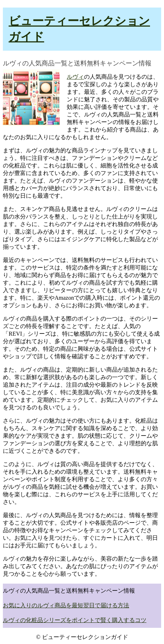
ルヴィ (75, 77)
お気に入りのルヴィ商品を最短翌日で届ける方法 (66, 605)
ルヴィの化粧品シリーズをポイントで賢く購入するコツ (75, 620)
